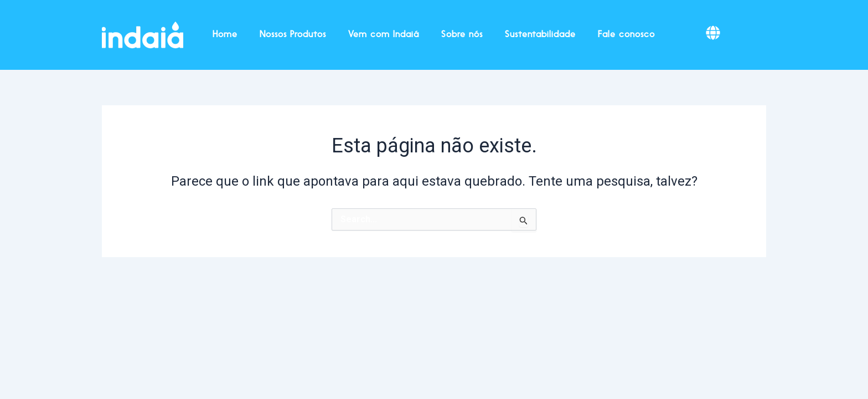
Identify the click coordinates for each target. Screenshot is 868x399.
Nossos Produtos (293, 35)
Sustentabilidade (540, 35)
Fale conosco (626, 35)
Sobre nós (462, 35)
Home (225, 35)
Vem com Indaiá (384, 35)
